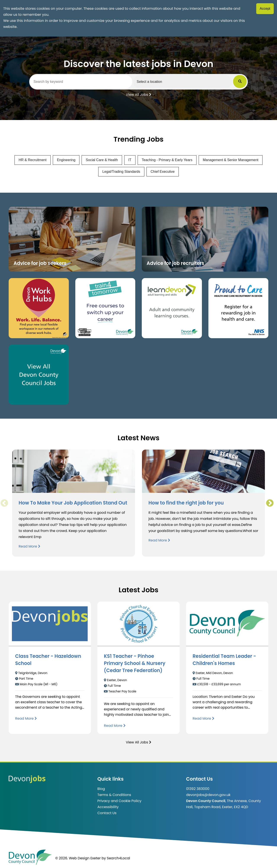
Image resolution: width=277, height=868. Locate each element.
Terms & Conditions (114, 795)
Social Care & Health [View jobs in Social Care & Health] (102, 160)
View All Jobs (138, 94)
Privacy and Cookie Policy (119, 801)
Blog (101, 789)
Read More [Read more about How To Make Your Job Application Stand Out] (29, 546)
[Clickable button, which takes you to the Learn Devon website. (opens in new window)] (172, 308)
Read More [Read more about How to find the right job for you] (159, 540)
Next (270, 503)
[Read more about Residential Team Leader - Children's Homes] (203, 718)
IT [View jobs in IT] (130, 160)
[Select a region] (184, 82)
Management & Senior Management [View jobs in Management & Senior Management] (231, 160)
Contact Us (107, 813)
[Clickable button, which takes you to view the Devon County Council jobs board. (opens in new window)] (39, 375)
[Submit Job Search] (241, 82)
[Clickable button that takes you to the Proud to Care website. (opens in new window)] (238, 308)
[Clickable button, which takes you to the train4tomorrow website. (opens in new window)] (105, 308)
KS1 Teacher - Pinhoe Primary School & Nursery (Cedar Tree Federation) (135, 663)
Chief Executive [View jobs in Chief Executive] (163, 172)
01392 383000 (198, 789)
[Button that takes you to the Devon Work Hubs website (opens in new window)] (39, 308)
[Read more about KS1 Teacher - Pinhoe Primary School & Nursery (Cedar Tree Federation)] (115, 726)
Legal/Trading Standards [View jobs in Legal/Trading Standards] (121, 172)
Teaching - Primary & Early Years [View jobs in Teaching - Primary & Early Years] (167, 160)
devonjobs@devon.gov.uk (208, 795)
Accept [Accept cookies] (265, 9)
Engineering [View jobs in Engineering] (66, 160)
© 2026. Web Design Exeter (78, 858)
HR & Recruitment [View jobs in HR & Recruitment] (33, 160)
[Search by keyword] (82, 82)
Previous (4, 503)
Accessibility (108, 807)
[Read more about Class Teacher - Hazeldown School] (26, 718)
